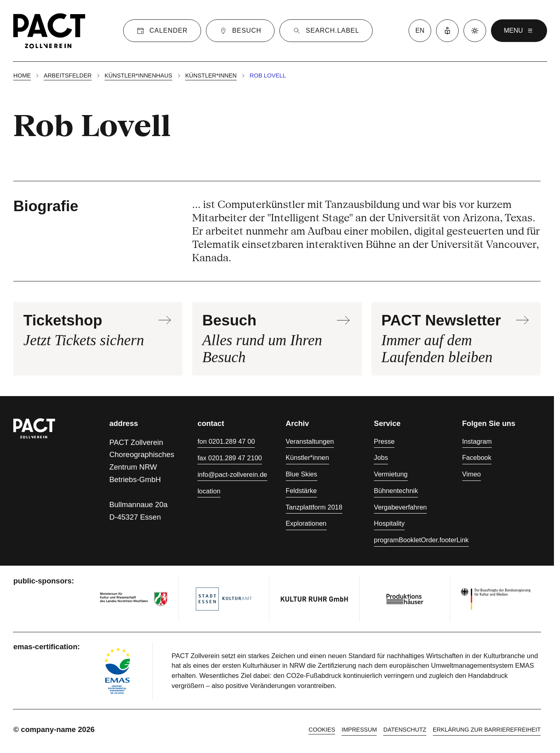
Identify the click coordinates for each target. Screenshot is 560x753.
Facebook (477, 457)
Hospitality (389, 523)
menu (519, 31)
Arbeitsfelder (68, 76)
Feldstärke (301, 491)
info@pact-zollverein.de (232, 474)
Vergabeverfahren (400, 507)
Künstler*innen (211, 76)
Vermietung (391, 474)
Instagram (477, 441)
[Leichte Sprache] (447, 31)
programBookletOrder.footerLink (421, 540)
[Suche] (326, 31)
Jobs (381, 457)
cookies (322, 730)
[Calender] (162, 31)
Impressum (359, 730)
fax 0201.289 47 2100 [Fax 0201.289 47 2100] (230, 458)
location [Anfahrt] (209, 491)
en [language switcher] (420, 30)
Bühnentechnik (396, 491)
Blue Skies (302, 474)
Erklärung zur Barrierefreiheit (487, 730)
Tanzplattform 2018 (314, 507)
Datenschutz (405, 730)
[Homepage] (49, 31)
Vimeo (472, 474)
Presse (384, 441)
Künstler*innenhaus (138, 76)
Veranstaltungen (310, 441)
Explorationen (306, 523)
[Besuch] (240, 31)
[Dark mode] (475, 31)
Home (22, 76)
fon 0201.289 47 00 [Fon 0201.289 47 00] (226, 441)
